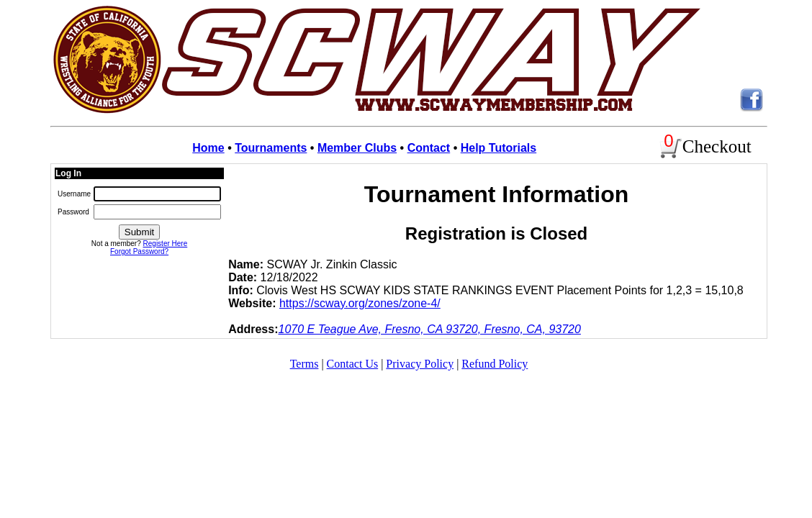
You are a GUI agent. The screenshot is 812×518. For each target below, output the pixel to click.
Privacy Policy (420, 364)
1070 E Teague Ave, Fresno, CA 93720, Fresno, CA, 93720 (429, 329)
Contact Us (353, 364)
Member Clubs (357, 148)
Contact (429, 148)
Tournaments (271, 148)
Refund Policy (495, 364)
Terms (304, 364)
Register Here (166, 244)
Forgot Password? (139, 251)
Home (208, 148)
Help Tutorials (499, 148)
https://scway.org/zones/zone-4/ (360, 303)
